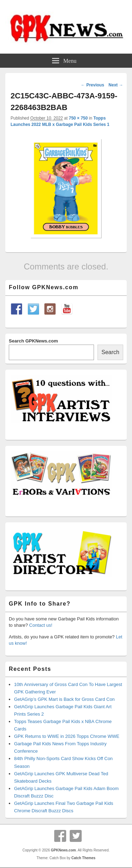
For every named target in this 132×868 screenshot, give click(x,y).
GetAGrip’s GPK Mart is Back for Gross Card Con (64, 699)
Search (110, 352)
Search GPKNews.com (33, 341)
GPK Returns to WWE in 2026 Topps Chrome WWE (67, 736)
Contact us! (41, 625)
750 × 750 (78, 118)
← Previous (93, 85)
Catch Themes (83, 858)
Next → (116, 85)
